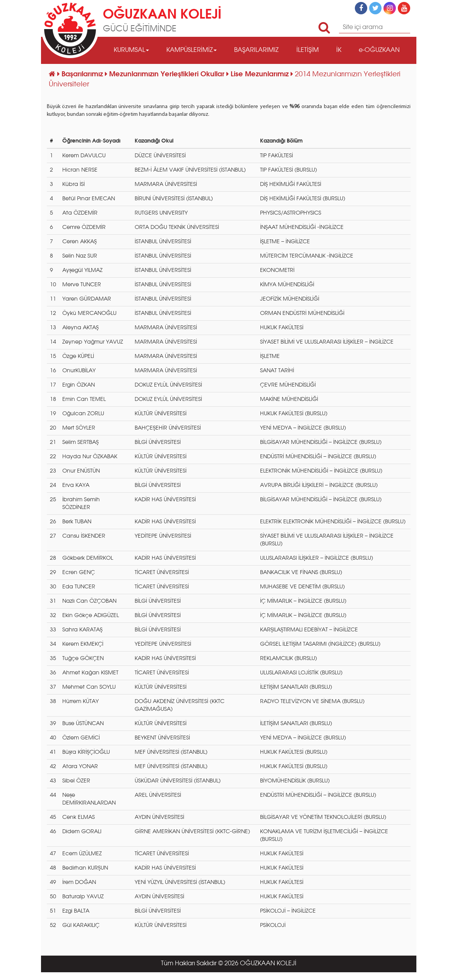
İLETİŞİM (308, 50)
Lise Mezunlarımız (261, 74)
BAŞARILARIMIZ (256, 50)
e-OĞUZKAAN (379, 50)
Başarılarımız (83, 74)
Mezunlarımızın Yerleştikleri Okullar (168, 74)
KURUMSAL (131, 50)
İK (339, 50)
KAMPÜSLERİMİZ (192, 50)
